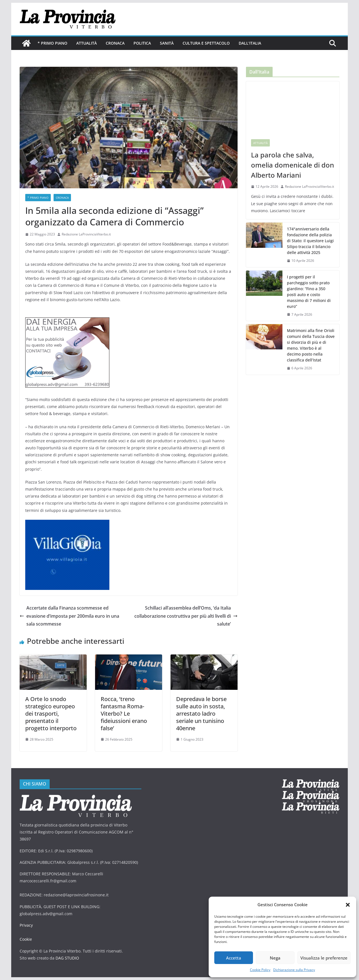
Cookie (26, 939)
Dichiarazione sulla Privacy (294, 970)
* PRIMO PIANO (52, 43)
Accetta (234, 958)
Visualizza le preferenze (324, 958)
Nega (275, 958)
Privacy (26, 925)
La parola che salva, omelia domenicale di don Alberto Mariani (293, 165)
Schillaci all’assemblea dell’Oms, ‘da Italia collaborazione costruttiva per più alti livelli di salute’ (186, 616)
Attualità (87, 43)
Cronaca (115, 43)
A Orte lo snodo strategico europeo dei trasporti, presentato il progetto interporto (51, 714)
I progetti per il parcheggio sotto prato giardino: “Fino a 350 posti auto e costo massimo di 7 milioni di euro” (309, 292)
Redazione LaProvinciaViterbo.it (86, 234)
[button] (348, 905)
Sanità (167, 43)
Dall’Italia (250, 43)
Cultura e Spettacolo (206, 43)
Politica (142, 43)
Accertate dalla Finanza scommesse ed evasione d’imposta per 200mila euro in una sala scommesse (69, 616)
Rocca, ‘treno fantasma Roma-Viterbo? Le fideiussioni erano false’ (124, 714)
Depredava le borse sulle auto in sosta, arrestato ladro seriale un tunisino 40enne (201, 714)
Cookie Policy (260, 970)
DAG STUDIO (67, 958)
